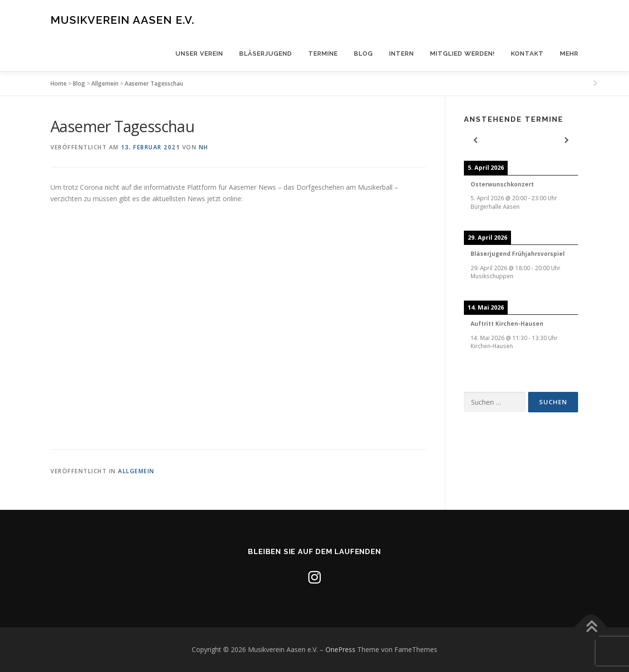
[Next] (567, 141)
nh (204, 147)
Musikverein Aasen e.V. (123, 19)
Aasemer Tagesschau (154, 83)
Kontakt (527, 54)
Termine (323, 54)
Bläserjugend (266, 54)
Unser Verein (199, 54)
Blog (364, 54)
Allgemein (105, 83)
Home (59, 83)
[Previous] (475, 141)
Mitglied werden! (462, 54)
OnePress (340, 649)
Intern (402, 54)
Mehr (569, 54)
